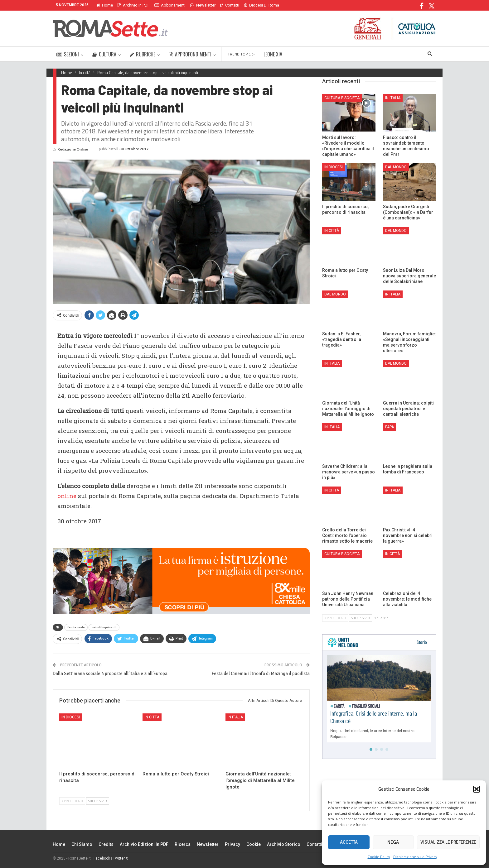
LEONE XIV (273, 54)
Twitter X (121, 858)
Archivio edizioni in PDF (144, 844)
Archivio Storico (284, 844)
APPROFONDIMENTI (190, 54)
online (67, 496)
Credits (106, 844)
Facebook (102, 858)
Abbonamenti (170, 5)
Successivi (98, 801)
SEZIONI (68, 54)
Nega (393, 842)
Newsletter (203, 5)
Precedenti (72, 801)
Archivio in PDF (134, 5)
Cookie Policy (379, 857)
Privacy (232, 844)
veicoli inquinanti (104, 627)
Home (105, 5)
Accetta (349, 842)
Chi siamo (82, 844)
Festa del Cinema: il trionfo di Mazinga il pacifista (261, 674)
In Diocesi (71, 717)
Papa (390, 427)
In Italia (235, 717)
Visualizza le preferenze (448, 842)
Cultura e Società (342, 98)
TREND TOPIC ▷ (241, 54)
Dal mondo (396, 167)
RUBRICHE (143, 54)
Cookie (254, 844)
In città (152, 717)
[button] (477, 789)
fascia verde (76, 627)
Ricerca (183, 844)
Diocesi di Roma (261, 5)
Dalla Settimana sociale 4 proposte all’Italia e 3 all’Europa (110, 674)
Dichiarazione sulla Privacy (415, 857)
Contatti (230, 5)
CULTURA (104, 54)
